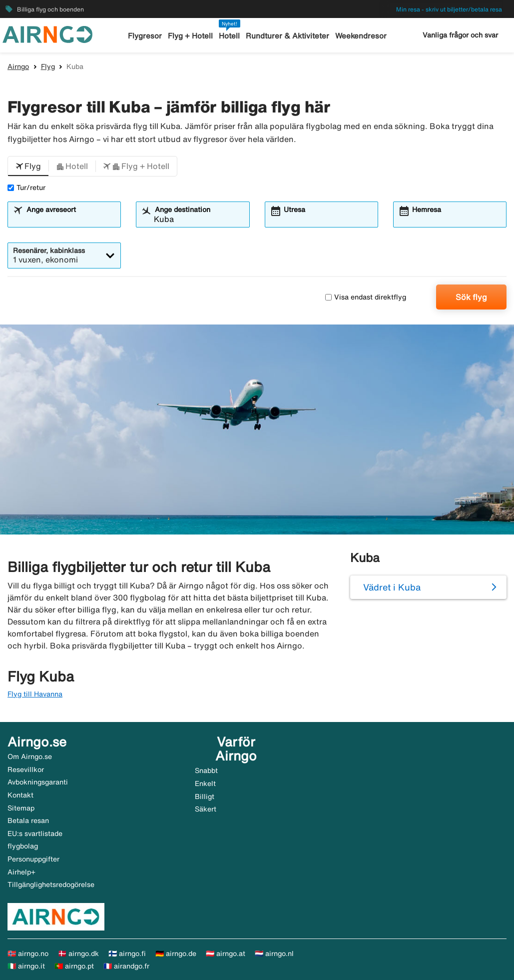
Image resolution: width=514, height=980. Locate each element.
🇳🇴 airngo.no (28, 953)
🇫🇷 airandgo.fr (126, 966)
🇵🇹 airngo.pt (74, 966)
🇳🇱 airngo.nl (274, 953)
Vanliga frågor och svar (460, 35)
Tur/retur (26, 187)
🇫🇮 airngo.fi (127, 953)
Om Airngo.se (30, 756)
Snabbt (206, 770)
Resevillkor (26, 769)
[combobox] (70, 219)
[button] (28, 166)
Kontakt (20, 795)
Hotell (229, 36)
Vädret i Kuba (392, 587)
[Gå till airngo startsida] (47, 33)
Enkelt (205, 783)
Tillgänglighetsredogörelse (51, 884)
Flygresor (145, 36)
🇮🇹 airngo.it (26, 966)
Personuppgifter (33, 859)
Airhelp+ (21, 872)
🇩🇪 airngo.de (176, 953)
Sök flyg (471, 297)
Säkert (206, 809)
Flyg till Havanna (35, 694)
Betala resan (28, 820)
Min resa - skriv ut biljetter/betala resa (449, 9)
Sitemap (21, 808)
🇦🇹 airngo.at (226, 953)
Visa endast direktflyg (366, 297)
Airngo (18, 66)
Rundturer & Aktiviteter (287, 36)
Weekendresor (361, 36)
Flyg (48, 66)
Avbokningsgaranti (38, 782)
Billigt (205, 796)
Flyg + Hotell (190, 36)
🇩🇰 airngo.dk (78, 953)
